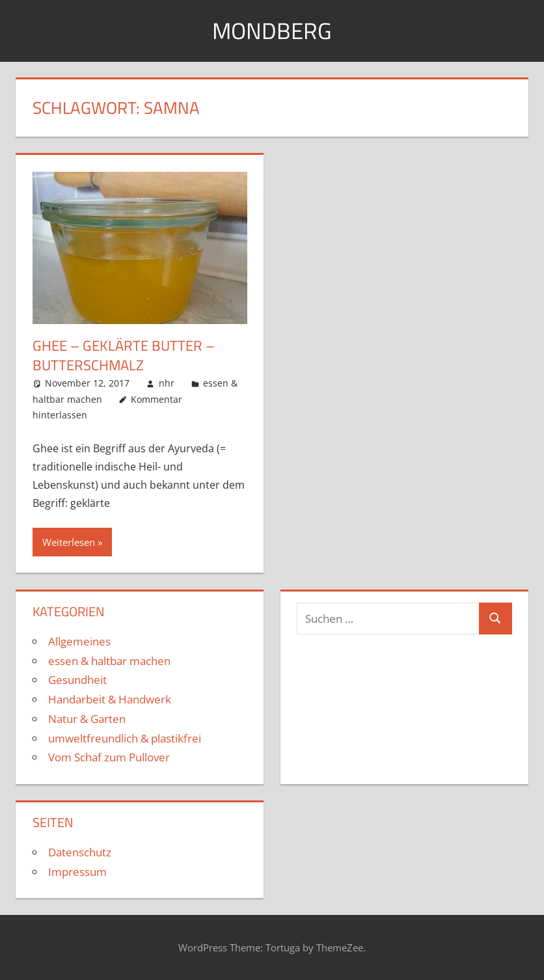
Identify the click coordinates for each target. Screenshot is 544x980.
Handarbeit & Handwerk (110, 699)
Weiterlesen (69, 541)
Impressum (77, 872)
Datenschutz (80, 852)
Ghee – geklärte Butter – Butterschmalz (124, 355)
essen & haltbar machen (109, 660)
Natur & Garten (87, 719)
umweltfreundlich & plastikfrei (125, 738)
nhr (167, 383)
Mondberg (272, 30)
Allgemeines (79, 641)
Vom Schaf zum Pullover (109, 757)
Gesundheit (77, 680)
